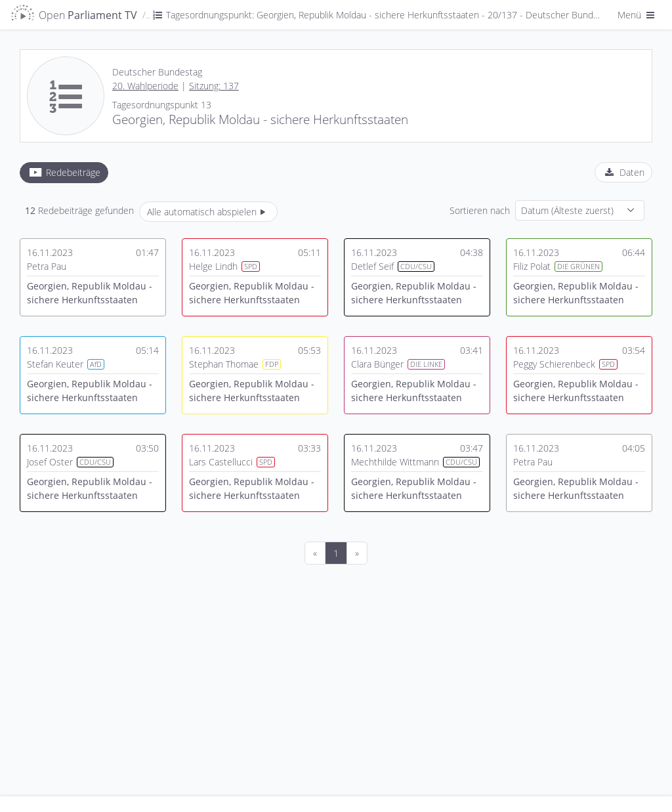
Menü (637, 15)
